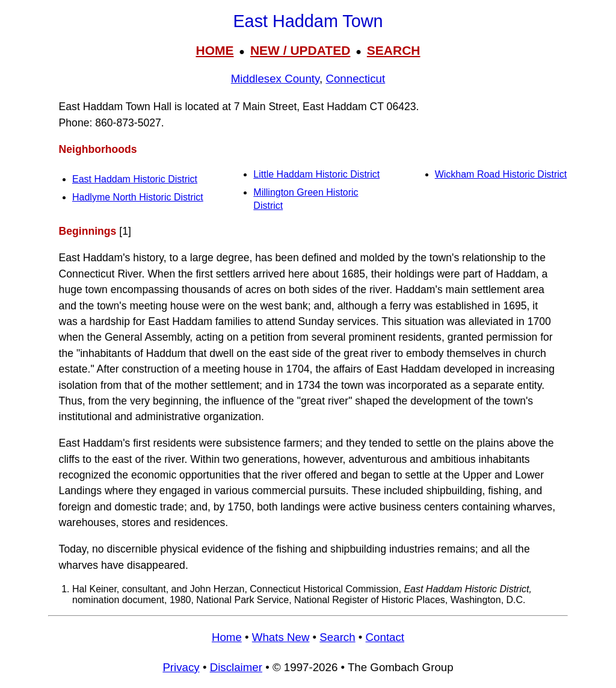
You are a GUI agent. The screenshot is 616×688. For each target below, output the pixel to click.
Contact (385, 637)
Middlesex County (275, 79)
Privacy (181, 667)
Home (227, 637)
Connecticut (355, 79)
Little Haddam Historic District (316, 174)
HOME (214, 50)
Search (337, 637)
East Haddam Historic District (135, 179)
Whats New (281, 637)
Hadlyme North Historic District (138, 197)
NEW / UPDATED (300, 50)
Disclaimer (236, 667)
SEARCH (394, 50)
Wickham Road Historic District (501, 174)
